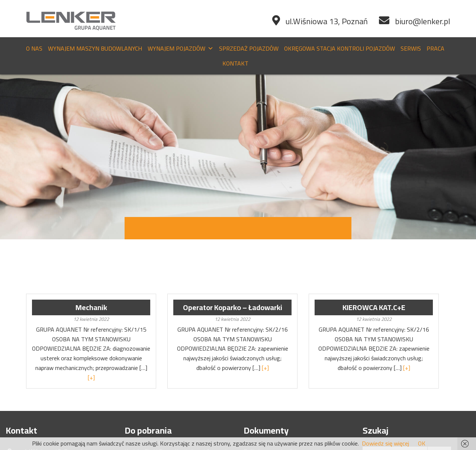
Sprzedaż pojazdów (249, 48)
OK (422, 443)
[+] (91, 377)
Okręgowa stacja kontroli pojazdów (340, 48)
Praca (435, 48)
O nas (34, 48)
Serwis (411, 48)
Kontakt (235, 63)
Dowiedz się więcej (385, 443)
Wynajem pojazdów (181, 48)
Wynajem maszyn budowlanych (95, 48)
